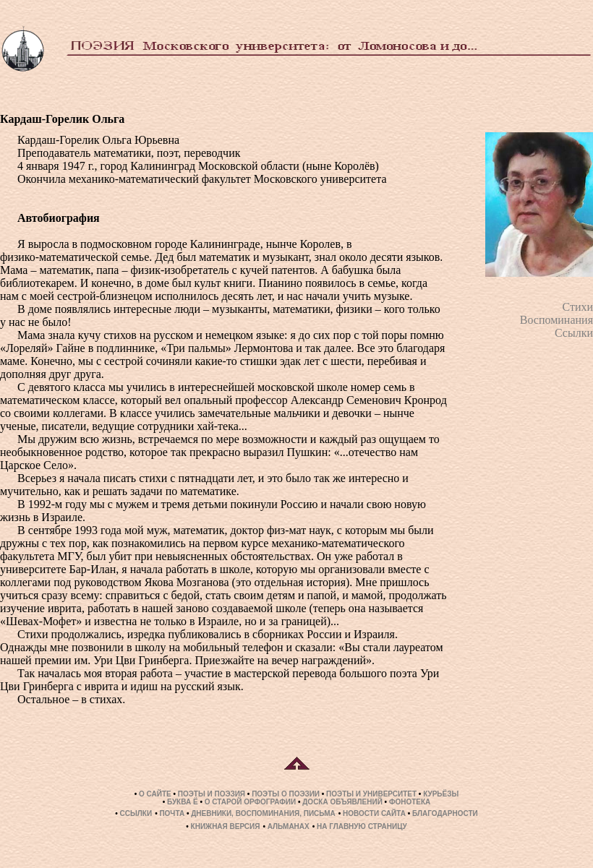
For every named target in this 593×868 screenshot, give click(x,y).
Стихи (577, 307)
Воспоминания (556, 320)
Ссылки (574, 333)
